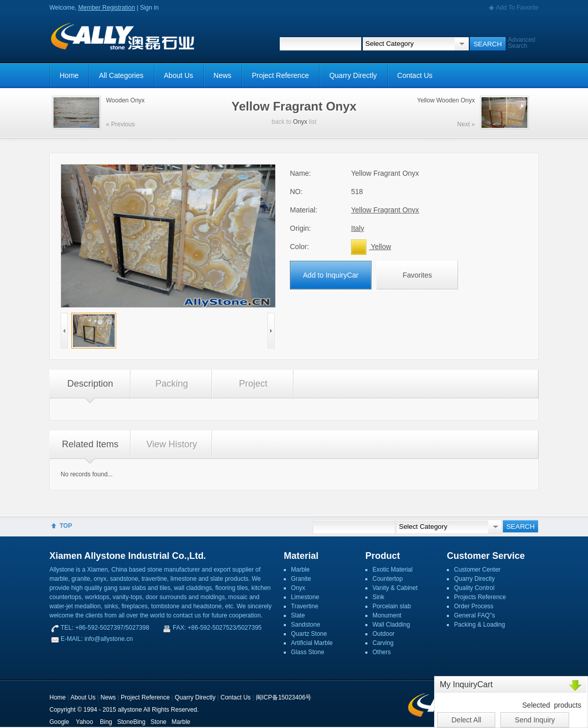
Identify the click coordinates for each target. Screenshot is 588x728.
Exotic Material (393, 570)
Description (90, 384)
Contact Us (415, 75)
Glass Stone (308, 652)
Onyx (300, 122)
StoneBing (131, 722)
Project (253, 384)
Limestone (305, 597)
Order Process (474, 606)
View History (172, 444)
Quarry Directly (353, 75)
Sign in (150, 8)
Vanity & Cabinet (395, 588)
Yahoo (85, 722)
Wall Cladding (391, 625)
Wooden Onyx (125, 100)
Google (59, 722)
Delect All (466, 720)
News (222, 75)
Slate (298, 615)
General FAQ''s (475, 615)
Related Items (90, 444)
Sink (378, 597)
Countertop (387, 579)
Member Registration (106, 8)
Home (69, 75)
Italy (358, 228)
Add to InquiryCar (331, 275)
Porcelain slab (392, 606)
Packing (172, 384)
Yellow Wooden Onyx (446, 100)
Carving (383, 643)
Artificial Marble (312, 643)
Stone (158, 722)
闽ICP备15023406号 (284, 697)
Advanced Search (522, 43)
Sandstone (305, 625)
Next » (466, 124)
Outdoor (383, 634)
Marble (300, 570)
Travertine (305, 606)
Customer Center (477, 570)
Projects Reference (480, 597)
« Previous (121, 124)
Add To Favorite (517, 8)
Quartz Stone (309, 634)
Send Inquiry (535, 720)
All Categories (121, 75)
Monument (387, 615)
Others (382, 652)
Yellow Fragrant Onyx (385, 210)
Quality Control (474, 588)
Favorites (417, 275)
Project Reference (280, 75)
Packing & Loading (479, 625)
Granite (301, 579)
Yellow (371, 247)
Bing (106, 722)
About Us (179, 75)
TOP (66, 526)
